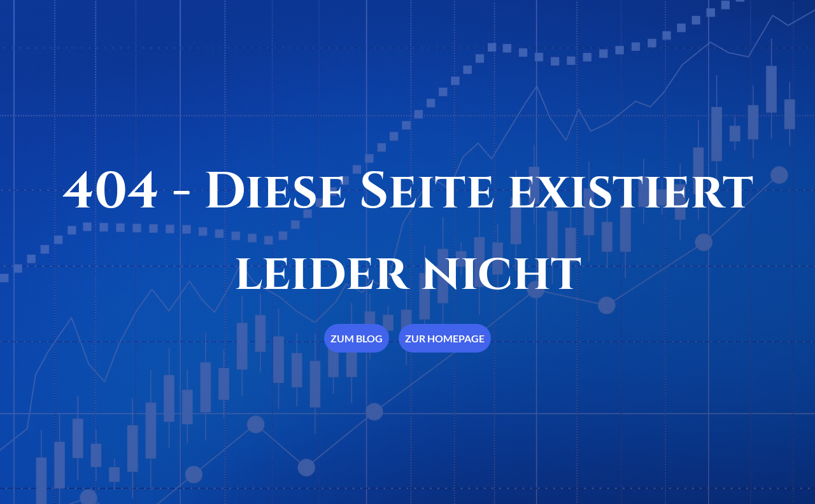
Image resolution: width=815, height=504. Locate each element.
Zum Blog (357, 338)
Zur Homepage (445, 338)
